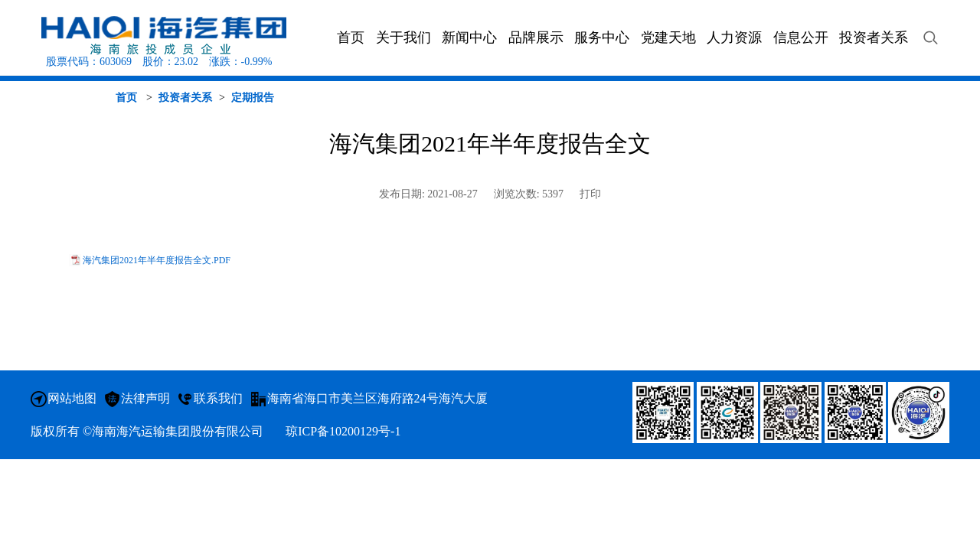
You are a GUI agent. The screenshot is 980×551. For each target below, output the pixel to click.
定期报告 (253, 98)
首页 (126, 98)
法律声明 (145, 398)
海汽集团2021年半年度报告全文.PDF (157, 260)
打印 (590, 194)
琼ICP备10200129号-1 (343, 431)
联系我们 (218, 398)
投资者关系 (185, 98)
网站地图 (72, 398)
